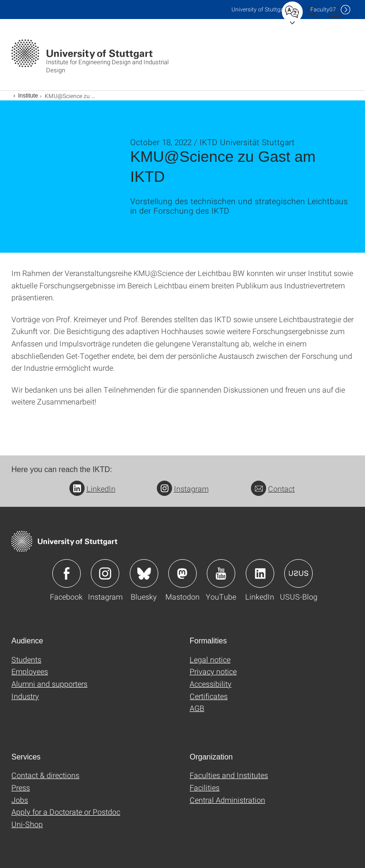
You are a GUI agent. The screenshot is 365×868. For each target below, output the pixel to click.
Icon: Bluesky (144, 573)
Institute (28, 96)
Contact (273, 488)
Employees (30, 671)
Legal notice (210, 659)
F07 (323, 9)
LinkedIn (92, 488)
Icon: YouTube (221, 573)
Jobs (20, 800)
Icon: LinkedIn (260, 573)
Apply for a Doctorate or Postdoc (66, 812)
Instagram (183, 488)
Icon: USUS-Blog (298, 573)
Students (26, 659)
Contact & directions (45, 775)
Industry (25, 696)
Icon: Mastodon (182, 573)
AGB (197, 708)
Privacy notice (213, 671)
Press (21, 787)
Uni (259, 9)
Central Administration (227, 800)
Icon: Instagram (105, 573)
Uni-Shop (27, 824)
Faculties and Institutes (229, 775)
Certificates (209, 696)
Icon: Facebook (67, 573)
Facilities (205, 787)
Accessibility (211, 684)
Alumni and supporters (49, 684)
